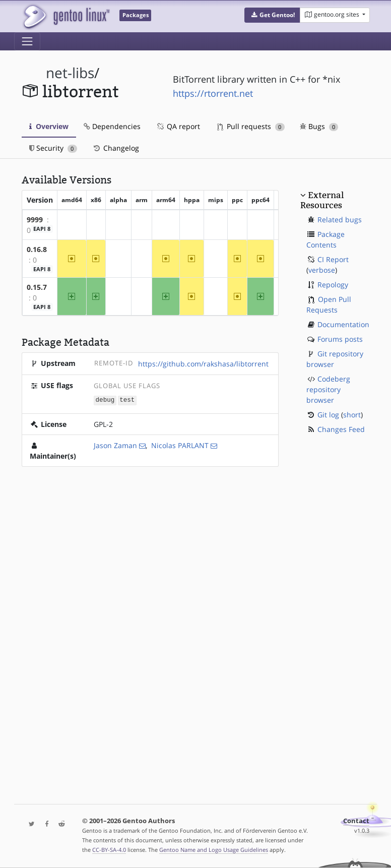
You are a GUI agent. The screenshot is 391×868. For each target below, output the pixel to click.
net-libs (70, 73)
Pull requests (251, 126)
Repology (333, 285)
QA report (178, 126)
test (127, 400)
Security (53, 148)
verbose (322, 270)
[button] (272, 15)
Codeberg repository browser (328, 389)
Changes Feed (341, 429)
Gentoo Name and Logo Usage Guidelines (214, 850)
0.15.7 (37, 287)
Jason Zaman (115, 445)
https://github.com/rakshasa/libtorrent (203, 364)
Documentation (343, 324)
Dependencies (112, 126)
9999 (35, 220)
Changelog (116, 148)
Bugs (319, 126)
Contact (356, 821)
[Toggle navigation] (27, 41)
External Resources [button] (322, 200)
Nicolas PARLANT (180, 445)
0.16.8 (37, 249)
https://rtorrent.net (213, 93)
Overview (49, 126)
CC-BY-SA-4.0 (109, 850)
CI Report (333, 259)
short (352, 415)
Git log (328, 415)
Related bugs (340, 220)
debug (105, 400)
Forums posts (340, 339)
